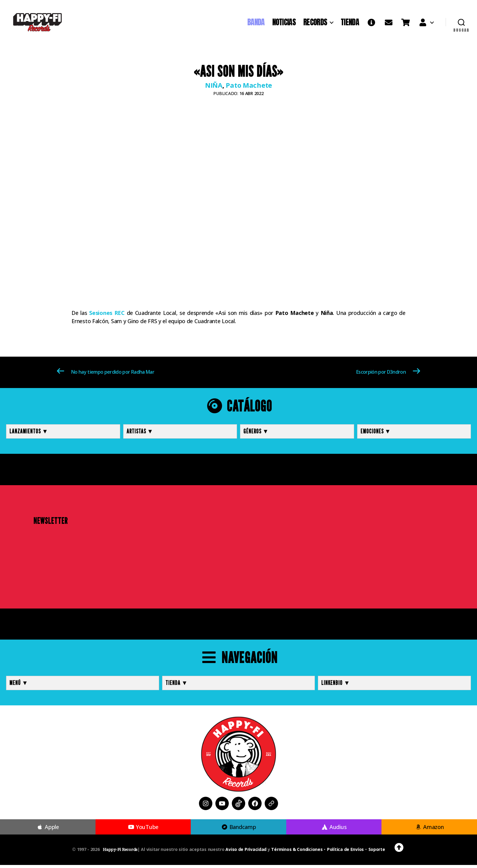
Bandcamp (238, 830)
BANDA (256, 24)
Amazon (429, 830)
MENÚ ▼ (19, 686)
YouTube (143, 830)
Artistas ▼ (140, 434)
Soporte (377, 852)
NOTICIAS (284, 24)
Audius (334, 830)
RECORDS (315, 24)
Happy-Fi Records (120, 853)
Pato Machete (249, 88)
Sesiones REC (107, 316)
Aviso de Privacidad (246, 852)
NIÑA (214, 88)
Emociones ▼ (376, 434)
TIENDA (350, 24)
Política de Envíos (345, 852)
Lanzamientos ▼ (29, 434)
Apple (48, 830)
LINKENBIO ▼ (336, 686)
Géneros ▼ (256, 434)
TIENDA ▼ (177, 686)
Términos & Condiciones (297, 852)
